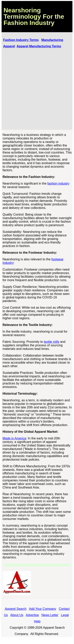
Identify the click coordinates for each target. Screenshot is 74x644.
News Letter (50, 615)
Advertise (32, 615)
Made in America (14, 438)
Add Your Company (43, 609)
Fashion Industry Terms (21, 40)
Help (37, 621)
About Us (17, 615)
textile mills (52, 342)
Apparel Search (16, 609)
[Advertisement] (37, 89)
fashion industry (58, 183)
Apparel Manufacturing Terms (39, 46)
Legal (65, 615)
